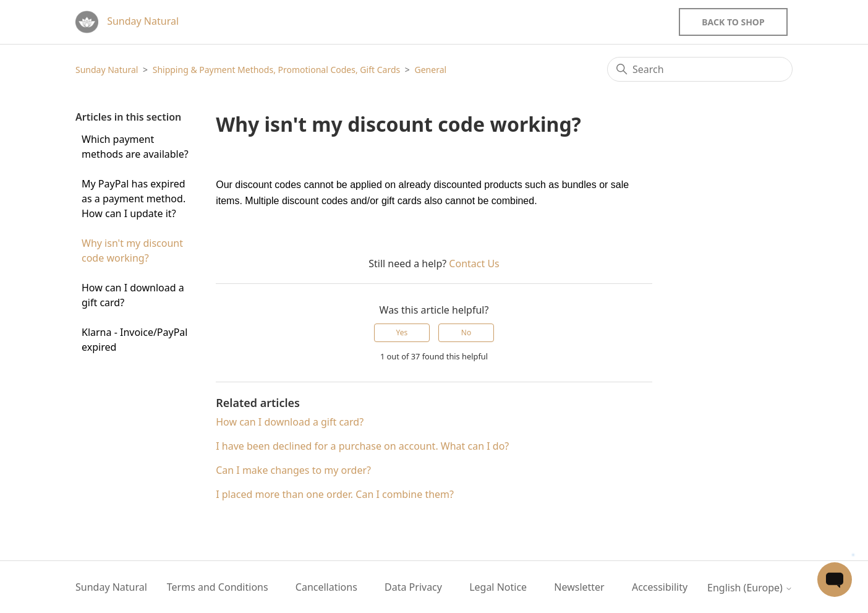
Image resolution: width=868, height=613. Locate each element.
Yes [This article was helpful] (402, 332)
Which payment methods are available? (135, 147)
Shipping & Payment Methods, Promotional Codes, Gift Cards (277, 70)
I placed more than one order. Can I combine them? (335, 494)
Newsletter (579, 587)
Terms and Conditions (218, 587)
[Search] (700, 69)
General (431, 70)
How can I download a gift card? (133, 295)
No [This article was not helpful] (466, 332)
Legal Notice (498, 587)
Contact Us (474, 264)
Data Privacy (413, 587)
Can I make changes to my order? (293, 470)
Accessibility (660, 587)
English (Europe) (750, 588)
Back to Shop (733, 22)
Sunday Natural (107, 70)
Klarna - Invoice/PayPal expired (134, 340)
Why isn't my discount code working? (132, 251)
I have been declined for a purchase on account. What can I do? (362, 446)
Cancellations (326, 587)
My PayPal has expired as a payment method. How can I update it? (134, 199)
